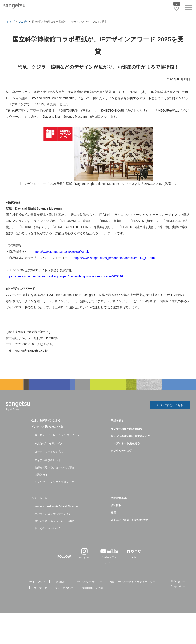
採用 (113, 513)
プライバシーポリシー (89, 582)
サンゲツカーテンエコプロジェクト (56, 482)
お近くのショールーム (48, 528)
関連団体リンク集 (93, 588)
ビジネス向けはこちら (170, 406)
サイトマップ (37, 582)
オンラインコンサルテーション (53, 514)
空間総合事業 (119, 498)
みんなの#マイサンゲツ (48, 443)
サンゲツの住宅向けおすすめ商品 (131, 436)
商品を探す (117, 421)
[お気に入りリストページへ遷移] (177, 9)
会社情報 (116, 505)
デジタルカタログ (121, 451)
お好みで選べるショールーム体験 (54, 467)
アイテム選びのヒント (48, 460)
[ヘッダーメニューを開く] (189, 8)
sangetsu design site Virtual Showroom (57, 506)
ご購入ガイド (42, 475)
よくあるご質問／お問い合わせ (129, 520)
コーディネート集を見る (49, 452)
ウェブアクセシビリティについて (54, 588)
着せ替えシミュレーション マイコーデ (57, 435)
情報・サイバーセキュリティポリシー (133, 582)
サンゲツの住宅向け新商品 (127, 429)
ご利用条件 (60, 582)
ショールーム (39, 498)
